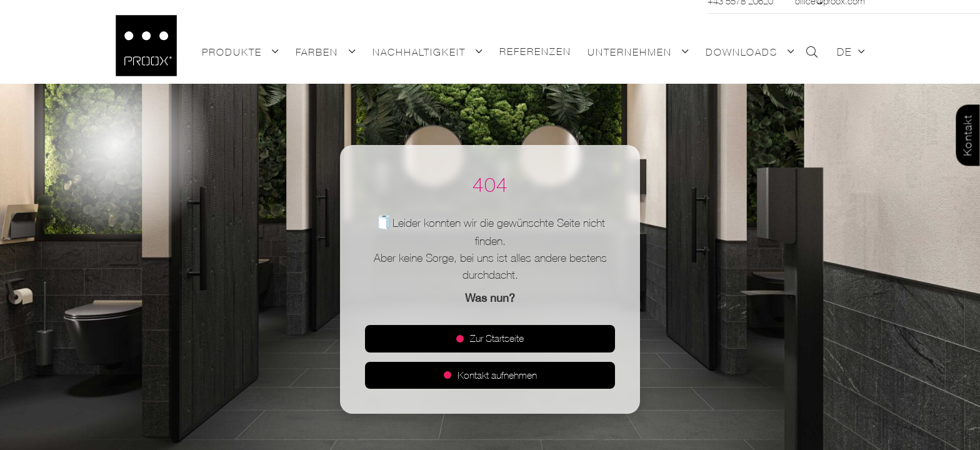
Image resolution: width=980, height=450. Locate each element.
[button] (273, 52)
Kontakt (968, 136)
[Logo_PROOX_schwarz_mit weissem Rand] (146, 46)
